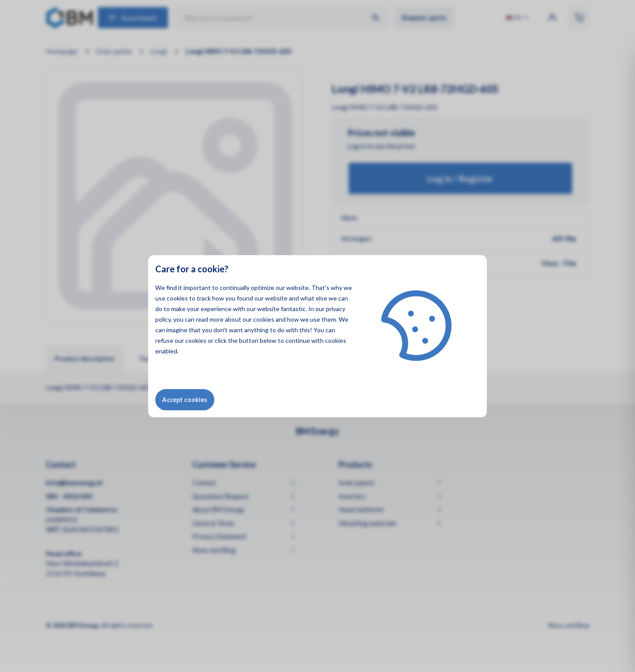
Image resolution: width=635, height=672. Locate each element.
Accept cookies (185, 399)
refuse (164, 340)
